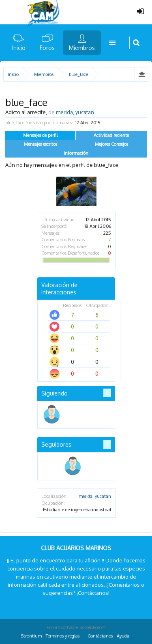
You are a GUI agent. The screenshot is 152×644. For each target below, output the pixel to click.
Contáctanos (100, 636)
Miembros (82, 48)
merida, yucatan (95, 496)
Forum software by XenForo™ (76, 627)
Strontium (31, 636)
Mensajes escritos (41, 144)
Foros (47, 48)
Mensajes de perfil (40, 135)
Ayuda (123, 636)
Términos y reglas (63, 636)
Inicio (19, 48)
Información (76, 153)
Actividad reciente (111, 135)
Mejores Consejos (111, 144)
